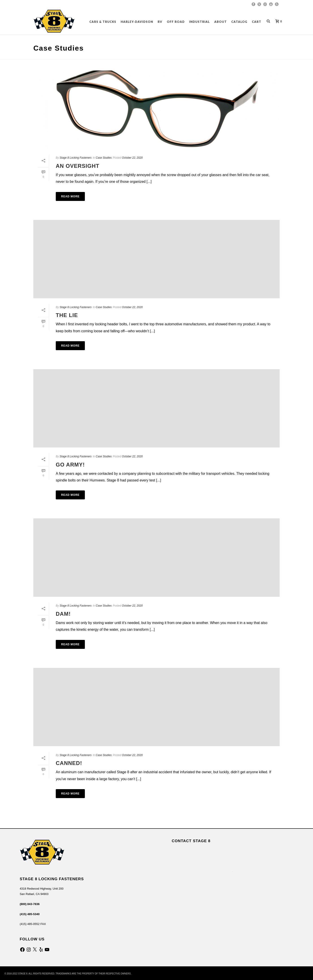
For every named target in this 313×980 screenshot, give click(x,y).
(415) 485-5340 (30, 914)
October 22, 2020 (132, 158)
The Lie (67, 315)
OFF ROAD (176, 22)
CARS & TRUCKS (103, 22)
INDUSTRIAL (199, 22)
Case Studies (104, 158)
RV (160, 22)
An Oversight (78, 166)
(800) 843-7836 (30, 904)
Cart (257, 22)
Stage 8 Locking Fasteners (76, 158)
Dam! (63, 614)
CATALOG (239, 22)
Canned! (69, 763)
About (221, 22)
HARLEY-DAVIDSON (137, 22)
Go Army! (70, 465)
